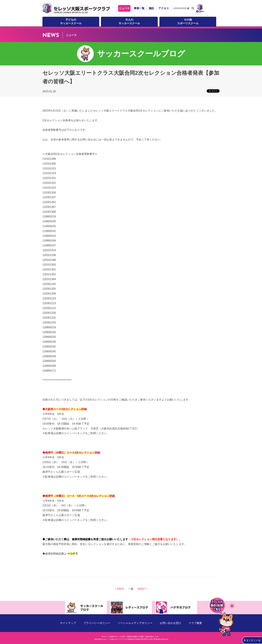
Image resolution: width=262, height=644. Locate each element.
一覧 (131, 589)
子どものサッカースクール (71, 21)
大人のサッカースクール (129, 21)
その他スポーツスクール (188, 21)
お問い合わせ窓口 (170, 623)
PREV (121, 589)
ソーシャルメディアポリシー (135, 623)
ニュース (124, 8)
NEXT (141, 589)
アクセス (164, 8)
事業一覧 (139, 8)
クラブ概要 (195, 623)
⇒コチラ (73, 554)
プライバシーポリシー (97, 623)
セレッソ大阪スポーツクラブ (77, 8)
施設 (151, 8)
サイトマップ (68, 623)
